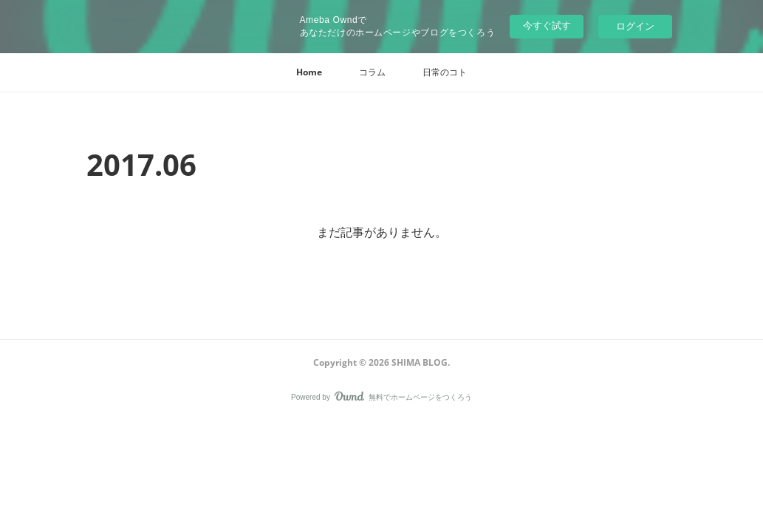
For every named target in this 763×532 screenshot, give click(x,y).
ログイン (635, 26)
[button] (309, 72)
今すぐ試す (547, 25)
